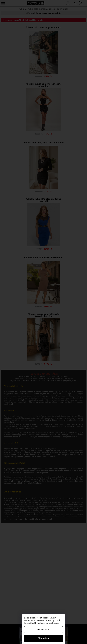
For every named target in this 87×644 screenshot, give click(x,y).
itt (57, 623)
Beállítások (43, 630)
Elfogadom (44, 638)
